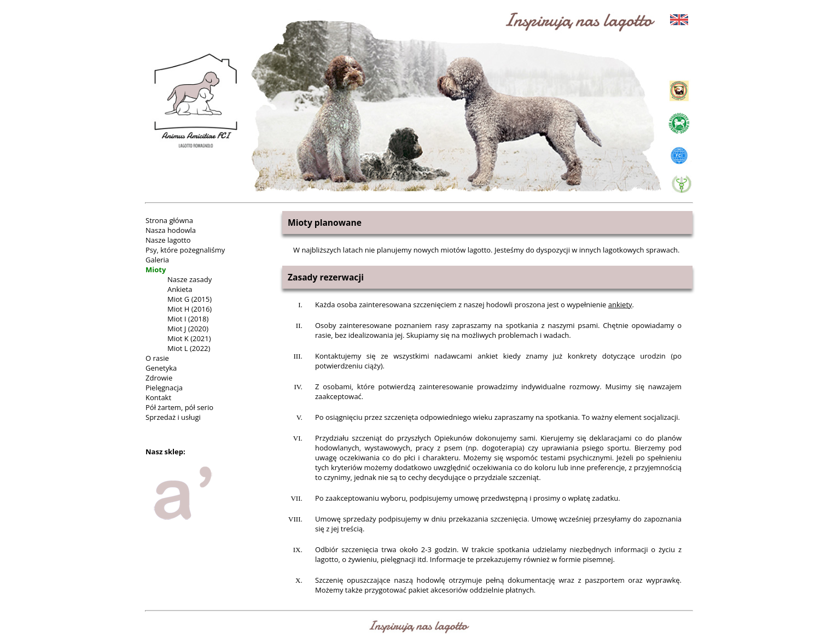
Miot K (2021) (189, 338)
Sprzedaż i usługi (173, 417)
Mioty (156, 270)
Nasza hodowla (171, 230)
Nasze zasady (190, 279)
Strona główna (169, 220)
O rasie (157, 358)
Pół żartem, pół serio (179, 407)
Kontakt (158, 397)
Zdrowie (159, 378)
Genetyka (161, 368)
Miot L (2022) (189, 348)
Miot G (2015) (190, 299)
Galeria (157, 260)
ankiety (620, 305)
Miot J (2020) (188, 329)
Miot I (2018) (188, 319)
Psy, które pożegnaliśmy (185, 250)
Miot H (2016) (190, 309)
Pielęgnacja (164, 388)
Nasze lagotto (168, 240)
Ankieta (180, 289)
